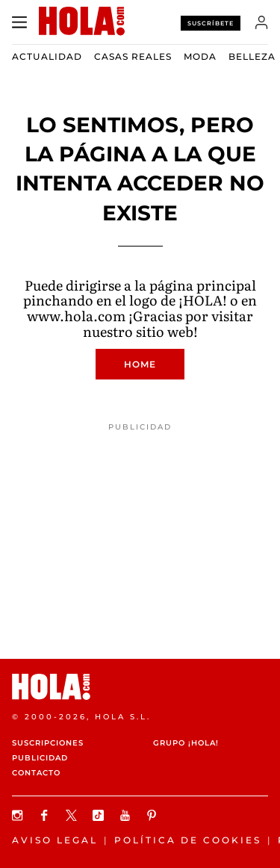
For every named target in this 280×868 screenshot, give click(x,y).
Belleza (252, 56)
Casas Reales (133, 56)
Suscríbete (211, 23)
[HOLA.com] (140, 687)
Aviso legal (55, 840)
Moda (200, 56)
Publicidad (40, 758)
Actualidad (47, 56)
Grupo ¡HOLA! (186, 743)
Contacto (36, 773)
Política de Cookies (188, 840)
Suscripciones (48, 743)
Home (140, 364)
